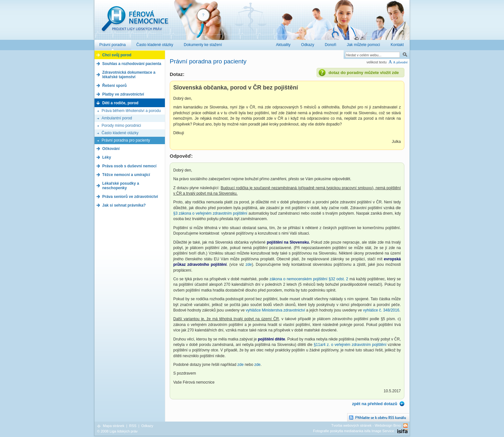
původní (402, 62)
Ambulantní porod (117, 118)
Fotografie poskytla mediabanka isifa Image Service (354, 431)
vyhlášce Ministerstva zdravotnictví (275, 310)
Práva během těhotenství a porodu (131, 111)
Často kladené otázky (120, 133)
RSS (133, 426)
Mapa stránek (114, 426)
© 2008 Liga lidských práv (117, 431)
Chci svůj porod (117, 55)
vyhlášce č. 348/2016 (381, 310)
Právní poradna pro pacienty (126, 140)
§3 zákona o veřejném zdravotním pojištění (210, 213)
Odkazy (147, 426)
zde (249, 265)
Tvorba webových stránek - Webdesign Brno (366, 425)
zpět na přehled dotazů (375, 404)
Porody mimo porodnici (121, 126)
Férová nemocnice (135, 22)
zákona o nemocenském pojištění (299, 279)
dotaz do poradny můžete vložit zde (364, 73)
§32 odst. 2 (339, 279)
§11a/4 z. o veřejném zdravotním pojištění (350, 345)
